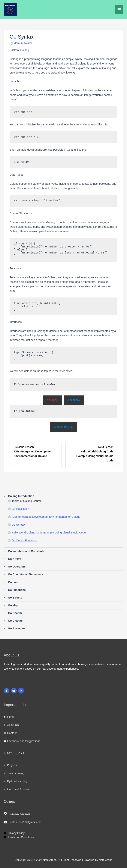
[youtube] (14, 691)
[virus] (22, 741)
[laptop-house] (9, 717)
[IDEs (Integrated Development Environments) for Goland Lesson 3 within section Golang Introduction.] (36, 454)
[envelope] (23, 822)
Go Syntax (18, 525)
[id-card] (10, 733)
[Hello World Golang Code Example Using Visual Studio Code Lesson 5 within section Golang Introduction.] (91, 454)
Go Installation (20, 509)
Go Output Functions (24, 540)
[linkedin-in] (21, 691)
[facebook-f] (7, 691)
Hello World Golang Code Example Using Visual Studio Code (49, 533)
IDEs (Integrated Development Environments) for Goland (46, 517)
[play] (14, 833)
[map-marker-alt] (17, 814)
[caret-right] (11, 725)
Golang (25, 50)
